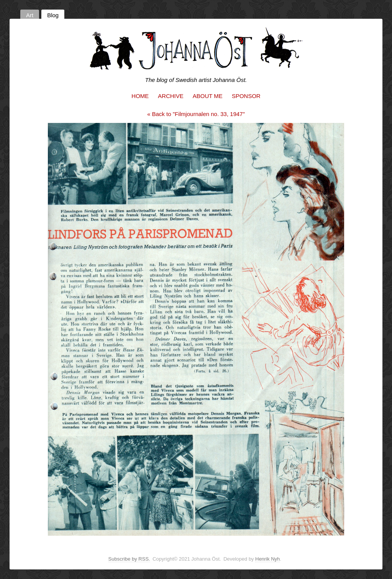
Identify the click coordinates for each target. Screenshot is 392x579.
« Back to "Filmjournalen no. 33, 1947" (196, 114)
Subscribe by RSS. (129, 559)
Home (140, 96)
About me (207, 96)
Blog (53, 15)
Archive (171, 96)
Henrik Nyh (268, 559)
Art (30, 15)
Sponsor (246, 96)
